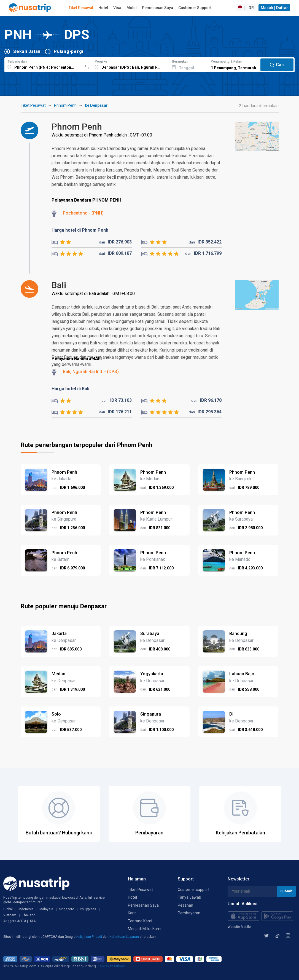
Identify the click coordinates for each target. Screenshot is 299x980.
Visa (117, 8)
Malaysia (46, 909)
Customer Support (195, 8)
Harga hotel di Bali (70, 389)
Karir (132, 913)
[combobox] (43, 64)
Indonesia (26, 909)
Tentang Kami (140, 921)
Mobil (132, 8)
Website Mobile (239, 927)
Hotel (103, 8)
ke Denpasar (96, 105)
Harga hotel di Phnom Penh (80, 230)
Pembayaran (189, 913)
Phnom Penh (65, 105)
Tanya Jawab (189, 897)
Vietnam (10, 915)
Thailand (29, 915)
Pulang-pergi (68, 51)
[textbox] (43, 64)
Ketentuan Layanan (125, 937)
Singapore (67, 909)
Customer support (194, 890)
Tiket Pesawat (81, 8)
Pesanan (185, 905)
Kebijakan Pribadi (90, 937)
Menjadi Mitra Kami (145, 929)
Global (8, 909)
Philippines (88, 909)
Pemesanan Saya (157, 8)
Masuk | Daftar (274, 8)
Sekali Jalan (27, 51)
